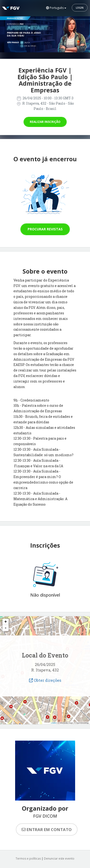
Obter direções (45, 680)
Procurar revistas (45, 229)
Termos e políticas (28, 859)
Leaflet (54, 723)
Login (80, 8)
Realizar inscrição (45, 122)
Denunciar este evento (59, 859)
